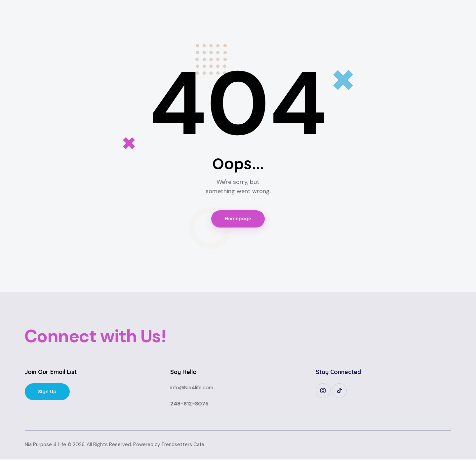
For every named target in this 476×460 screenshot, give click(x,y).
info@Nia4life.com (192, 388)
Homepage (238, 219)
